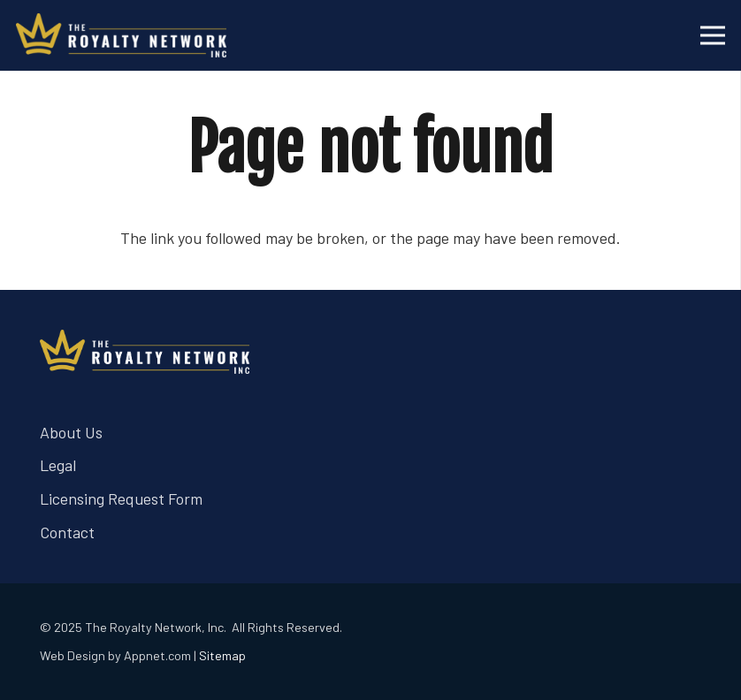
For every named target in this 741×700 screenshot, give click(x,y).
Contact (67, 532)
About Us (71, 432)
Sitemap (222, 655)
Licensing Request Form (121, 498)
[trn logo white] (121, 35)
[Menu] (713, 35)
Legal (58, 465)
